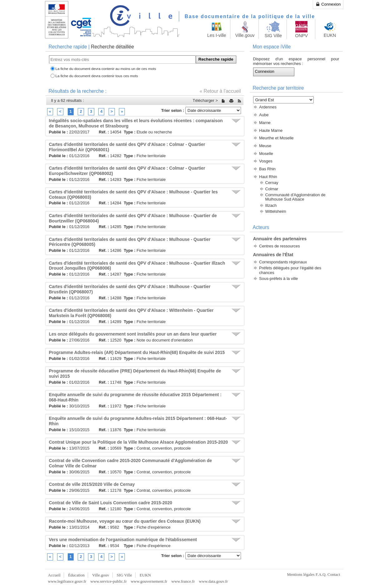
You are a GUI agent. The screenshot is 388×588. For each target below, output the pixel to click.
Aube (264, 115)
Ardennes (268, 107)
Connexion (328, 4)
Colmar (272, 189)
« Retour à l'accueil (220, 91)
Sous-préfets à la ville (278, 279)
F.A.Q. (321, 574)
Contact (334, 574)
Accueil (54, 575)
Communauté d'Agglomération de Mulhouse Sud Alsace (295, 197)
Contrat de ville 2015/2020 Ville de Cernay (92, 484)
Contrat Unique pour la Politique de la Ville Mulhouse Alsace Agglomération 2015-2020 (139, 442)
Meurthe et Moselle (276, 138)
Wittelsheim (276, 211)
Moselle (266, 154)
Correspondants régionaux (283, 262)
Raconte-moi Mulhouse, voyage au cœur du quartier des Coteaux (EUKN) (125, 521)
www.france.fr (183, 581)
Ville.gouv (101, 575)
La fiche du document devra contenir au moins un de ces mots (106, 69)
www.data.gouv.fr (213, 581)
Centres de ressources (280, 246)
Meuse (265, 146)
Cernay (272, 183)
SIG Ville (124, 575)
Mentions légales (301, 574)
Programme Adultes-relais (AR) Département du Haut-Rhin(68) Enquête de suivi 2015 (137, 352)
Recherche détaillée (112, 47)
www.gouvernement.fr (149, 581)
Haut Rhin (268, 177)
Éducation (76, 575)
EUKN (145, 575)
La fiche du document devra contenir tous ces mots (97, 76)
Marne (265, 123)
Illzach (271, 205)
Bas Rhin (267, 169)
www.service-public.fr (109, 581)
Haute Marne (271, 130)
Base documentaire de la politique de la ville (250, 16)
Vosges (266, 161)
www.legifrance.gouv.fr (67, 581)
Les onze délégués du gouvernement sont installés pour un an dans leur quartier (133, 334)
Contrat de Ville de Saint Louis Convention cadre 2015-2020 (111, 503)
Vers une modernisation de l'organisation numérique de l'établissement (123, 540)
